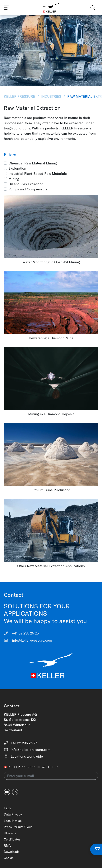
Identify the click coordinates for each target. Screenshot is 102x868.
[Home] (51, 8)
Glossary (10, 833)
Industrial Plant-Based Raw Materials (38, 174)
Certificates (12, 839)
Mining (14, 179)
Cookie (9, 858)
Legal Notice (13, 821)
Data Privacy (13, 814)
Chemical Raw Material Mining (33, 163)
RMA (7, 845)
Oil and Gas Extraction (26, 184)
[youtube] (7, 792)
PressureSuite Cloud (18, 827)
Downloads (12, 852)
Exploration (17, 168)
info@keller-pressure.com (28, 640)
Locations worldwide (23, 756)
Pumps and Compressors (28, 189)
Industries (51, 96)
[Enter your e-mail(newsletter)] (51, 776)
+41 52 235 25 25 (21, 633)
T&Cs (7, 808)
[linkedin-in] (15, 792)
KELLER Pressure (20, 96)
